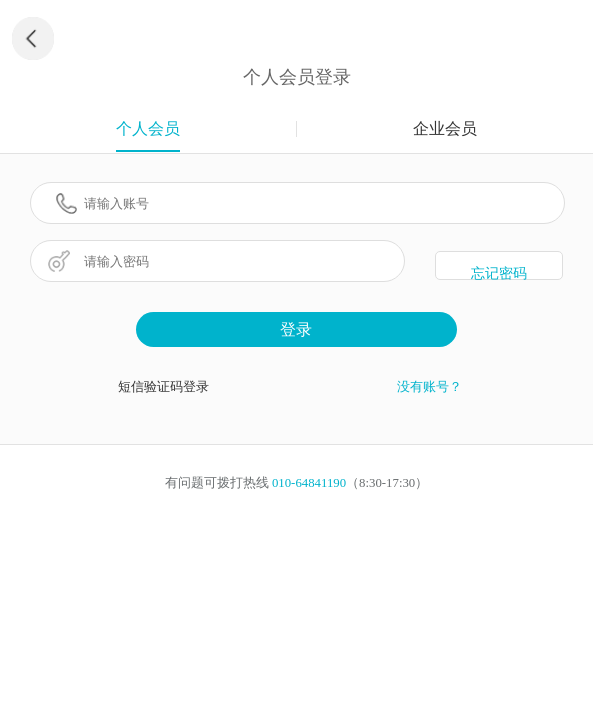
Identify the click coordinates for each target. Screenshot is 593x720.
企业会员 (445, 128)
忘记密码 (499, 273)
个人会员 (148, 128)
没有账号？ (429, 387)
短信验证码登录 (163, 387)
